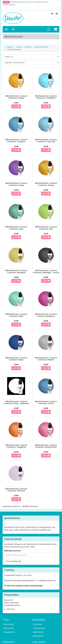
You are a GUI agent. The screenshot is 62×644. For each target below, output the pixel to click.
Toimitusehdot (39, 628)
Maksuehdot (38, 636)
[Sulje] (58, 8)
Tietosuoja (37, 624)
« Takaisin (9, 47)
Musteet (28, 47)
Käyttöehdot (38, 632)
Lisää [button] (15, 106)
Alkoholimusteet (41, 47)
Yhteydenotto (9, 632)
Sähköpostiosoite (12, 551)
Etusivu (19, 47)
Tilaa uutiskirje (12, 561)
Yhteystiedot (8, 628)
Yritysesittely (8, 624)
